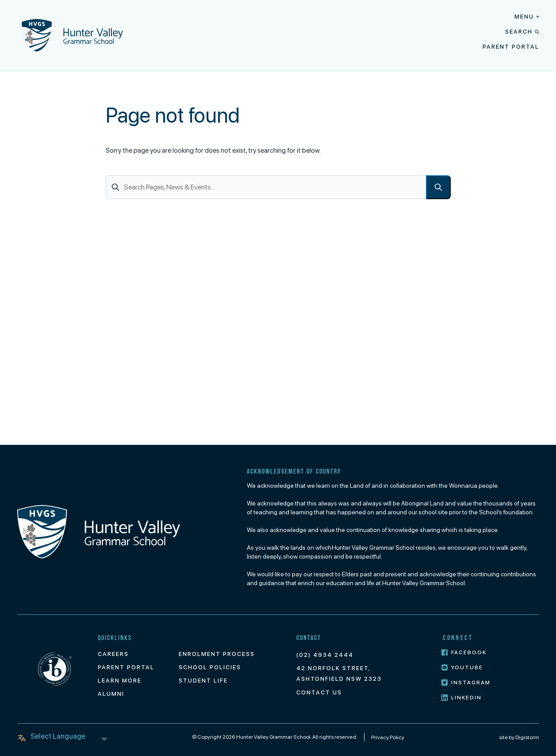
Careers (113, 654)
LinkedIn (461, 698)
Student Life (203, 681)
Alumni (111, 694)
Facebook (464, 653)
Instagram (466, 683)
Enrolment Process (217, 654)
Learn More (120, 681)
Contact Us (319, 692)
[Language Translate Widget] (64, 736)
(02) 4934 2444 (325, 655)
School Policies (210, 667)
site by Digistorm (519, 737)
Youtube (462, 668)
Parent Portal (511, 47)
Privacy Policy (388, 737)
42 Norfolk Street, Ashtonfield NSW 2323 (339, 673)
